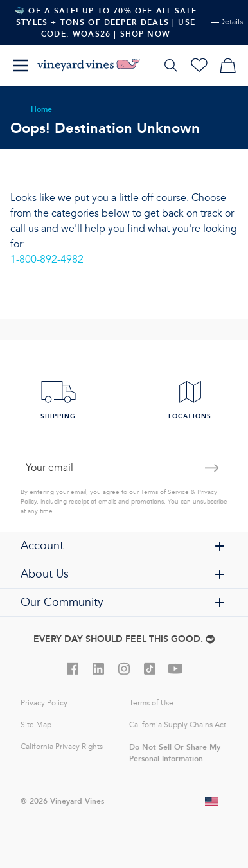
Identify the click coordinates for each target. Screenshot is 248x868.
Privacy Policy (44, 703)
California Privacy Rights (62, 747)
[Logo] (89, 66)
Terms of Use (151, 703)
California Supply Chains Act (178, 725)
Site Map (36, 725)
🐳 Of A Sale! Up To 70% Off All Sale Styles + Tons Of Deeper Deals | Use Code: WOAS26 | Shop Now (106, 22)
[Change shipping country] (212, 801)
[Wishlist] (199, 66)
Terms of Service (165, 492)
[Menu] (21, 66)
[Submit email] (212, 468)
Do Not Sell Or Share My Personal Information (175, 753)
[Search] (171, 66)
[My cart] (227, 66)
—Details (227, 22)
